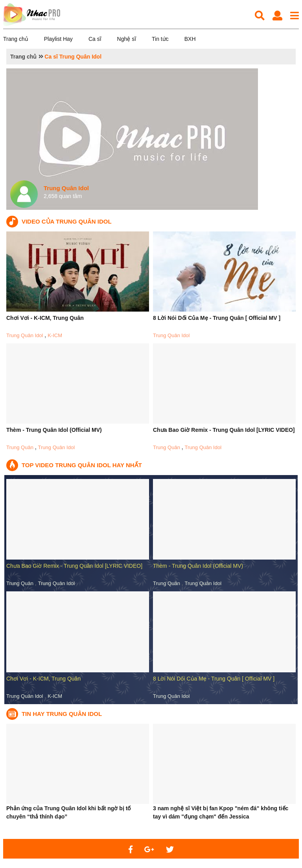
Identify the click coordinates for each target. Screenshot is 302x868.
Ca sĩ (95, 39)
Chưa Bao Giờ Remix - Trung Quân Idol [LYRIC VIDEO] (224, 430)
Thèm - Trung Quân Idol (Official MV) (54, 430)
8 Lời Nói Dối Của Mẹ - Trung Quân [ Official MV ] (217, 318)
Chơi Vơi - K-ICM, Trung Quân (45, 318)
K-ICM (55, 335)
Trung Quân (20, 447)
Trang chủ (16, 39)
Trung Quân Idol (25, 335)
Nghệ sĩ (127, 39)
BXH (190, 39)
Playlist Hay (58, 39)
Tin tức (160, 39)
